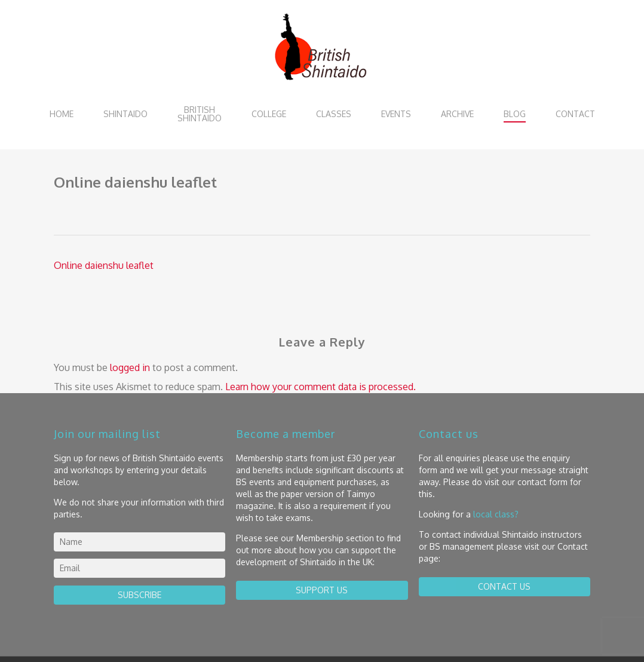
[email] (139, 568)
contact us (504, 586)
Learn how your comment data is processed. (321, 387)
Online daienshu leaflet (104, 265)
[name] (139, 542)
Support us (322, 590)
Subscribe (139, 595)
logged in (130, 367)
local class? (496, 514)
